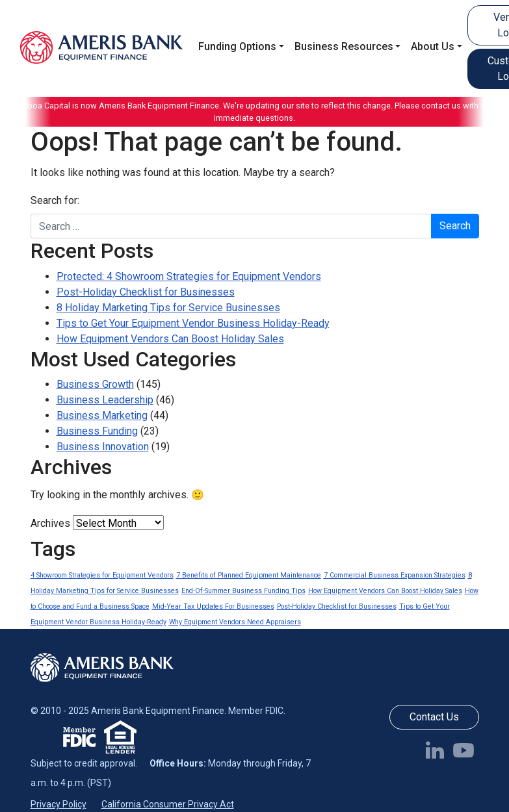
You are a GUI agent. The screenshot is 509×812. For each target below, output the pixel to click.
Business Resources (344, 46)
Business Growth (95, 384)
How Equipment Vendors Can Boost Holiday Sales (170, 339)
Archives (50, 523)
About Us (433, 46)
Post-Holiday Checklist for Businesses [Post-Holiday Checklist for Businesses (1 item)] (337, 606)
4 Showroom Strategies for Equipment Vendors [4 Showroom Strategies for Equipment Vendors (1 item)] (102, 575)
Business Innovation (103, 447)
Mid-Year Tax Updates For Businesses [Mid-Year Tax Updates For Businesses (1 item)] (213, 606)
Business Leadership (105, 400)
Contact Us (434, 717)
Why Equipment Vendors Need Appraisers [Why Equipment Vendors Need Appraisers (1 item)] (235, 622)
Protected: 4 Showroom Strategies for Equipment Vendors (189, 276)
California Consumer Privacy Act (168, 804)
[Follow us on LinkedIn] (437, 750)
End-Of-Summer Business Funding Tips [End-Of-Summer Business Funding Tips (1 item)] (243, 591)
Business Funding (97, 431)
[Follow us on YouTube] (466, 750)
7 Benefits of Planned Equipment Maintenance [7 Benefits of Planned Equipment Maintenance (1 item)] (249, 575)
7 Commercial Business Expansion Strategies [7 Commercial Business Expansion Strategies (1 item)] (395, 575)
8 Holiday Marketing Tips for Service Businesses (168, 308)
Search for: (55, 200)
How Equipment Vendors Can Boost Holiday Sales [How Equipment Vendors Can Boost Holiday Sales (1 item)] (385, 591)
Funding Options (237, 46)
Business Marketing (102, 415)
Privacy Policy (59, 804)
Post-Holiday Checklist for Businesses (146, 292)
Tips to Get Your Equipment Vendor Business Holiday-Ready (193, 323)
